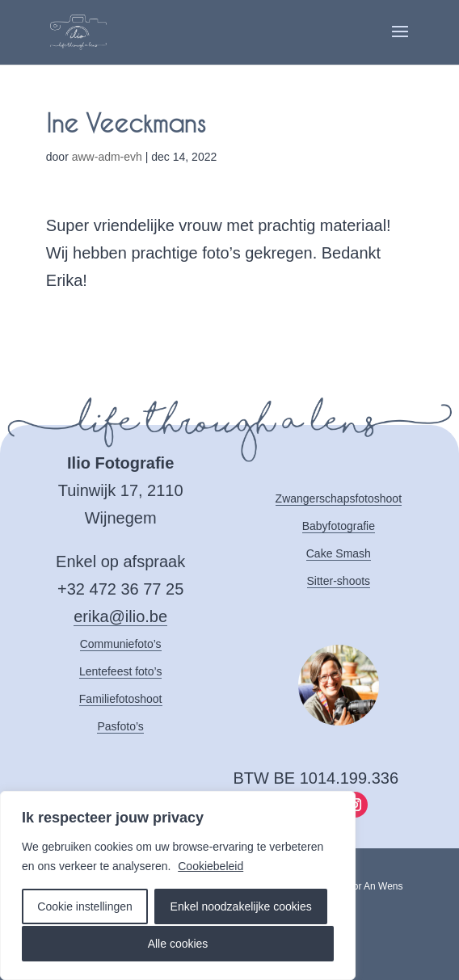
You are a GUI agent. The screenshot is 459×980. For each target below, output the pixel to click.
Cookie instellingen (85, 906)
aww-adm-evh (107, 157)
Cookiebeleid (211, 866)
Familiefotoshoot (121, 699)
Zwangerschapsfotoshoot (339, 498)
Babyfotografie (339, 526)
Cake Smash (339, 553)
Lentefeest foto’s (120, 671)
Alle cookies (178, 944)
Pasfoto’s (120, 726)
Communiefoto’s (121, 644)
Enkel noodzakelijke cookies (241, 906)
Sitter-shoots (339, 581)
